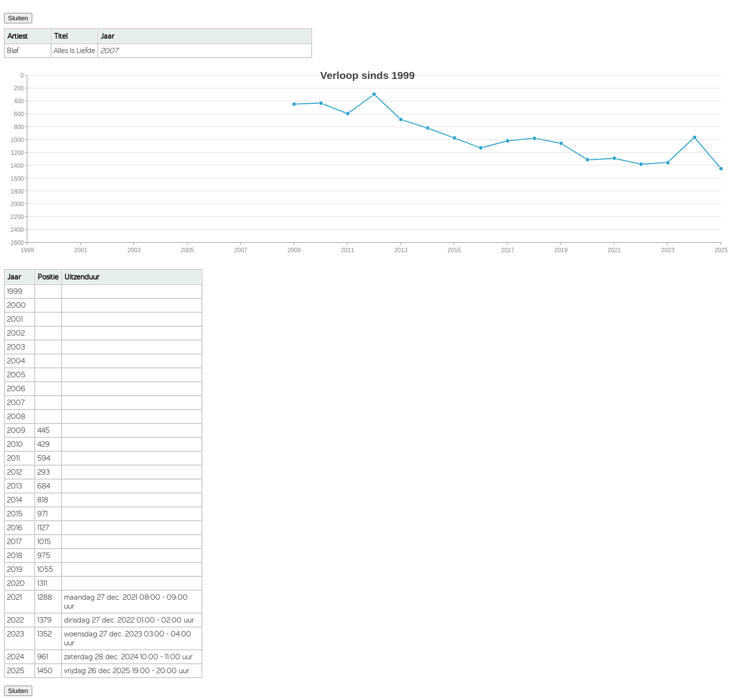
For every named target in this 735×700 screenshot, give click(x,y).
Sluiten (18, 18)
